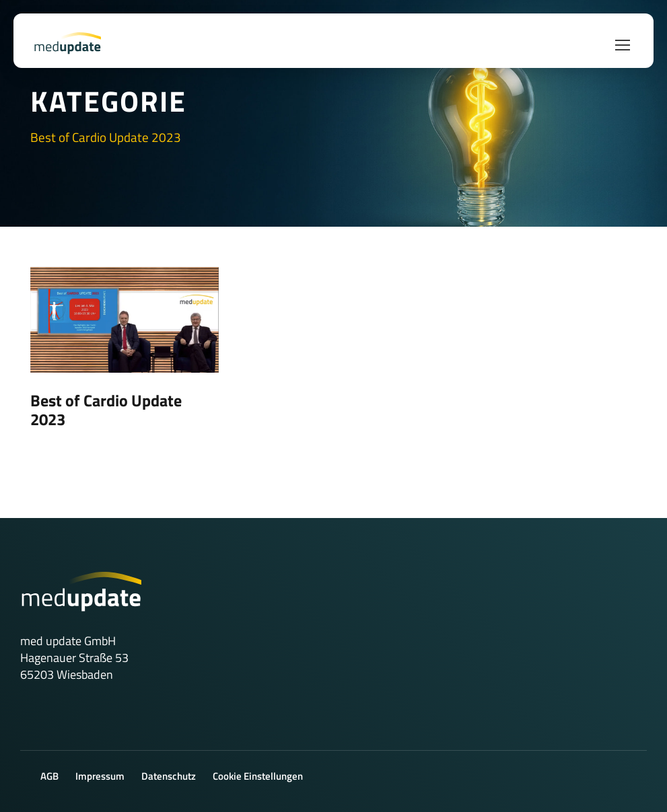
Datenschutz (169, 776)
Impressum (100, 776)
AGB (49, 776)
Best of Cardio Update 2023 (106, 410)
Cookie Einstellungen (258, 776)
